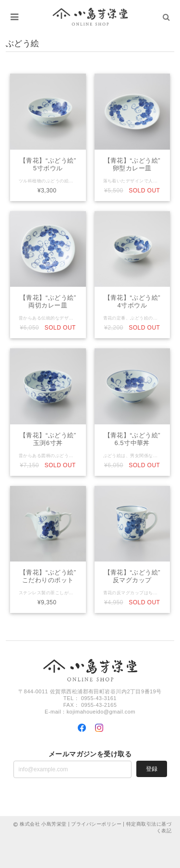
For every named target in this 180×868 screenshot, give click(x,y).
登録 (152, 769)
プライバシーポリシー (96, 824)
